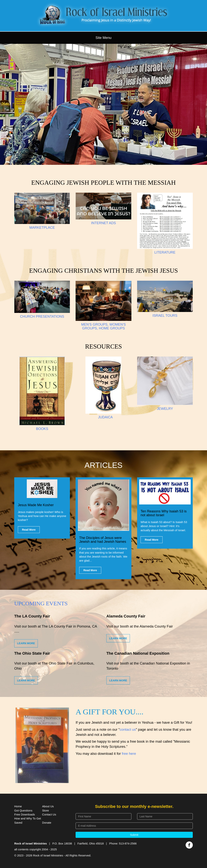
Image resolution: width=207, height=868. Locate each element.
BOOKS (42, 429)
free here (129, 754)
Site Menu (103, 38)
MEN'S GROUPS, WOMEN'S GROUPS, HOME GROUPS (104, 326)
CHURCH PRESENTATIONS (42, 317)
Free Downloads (25, 814)
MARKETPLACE (42, 228)
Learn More (26, 643)
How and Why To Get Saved (28, 820)
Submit (134, 835)
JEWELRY (165, 409)
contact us (128, 729)
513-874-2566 (128, 843)
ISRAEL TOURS (165, 316)
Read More (29, 530)
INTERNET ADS (104, 223)
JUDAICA (105, 417)
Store (46, 810)
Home (18, 806)
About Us (48, 806)
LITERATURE (165, 252)
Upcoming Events (41, 603)
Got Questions (23, 810)
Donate (47, 823)
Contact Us (49, 814)
